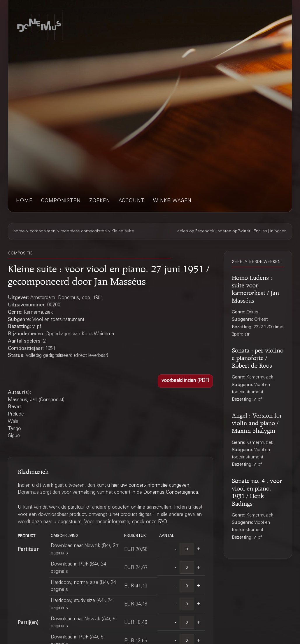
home (24, 201)
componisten (61, 201)
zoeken (100, 201)
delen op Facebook (196, 231)
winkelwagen (172, 201)
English (260, 231)
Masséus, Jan (23, 400)
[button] (185, 381)
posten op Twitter (234, 231)
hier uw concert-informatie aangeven (150, 486)
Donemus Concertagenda (171, 493)
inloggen (278, 231)
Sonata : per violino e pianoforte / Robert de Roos (258, 357)
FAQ (163, 522)
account (131, 201)
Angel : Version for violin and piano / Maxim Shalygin (257, 422)
